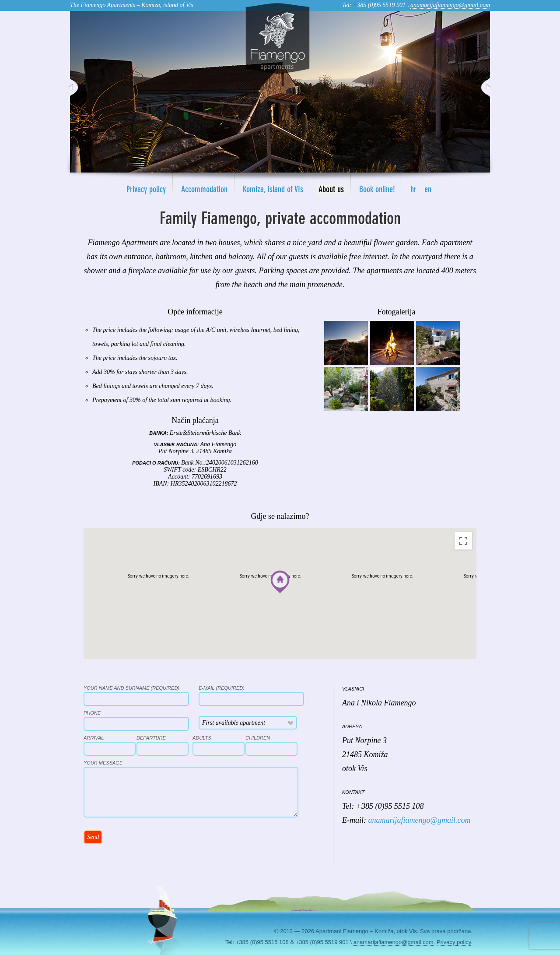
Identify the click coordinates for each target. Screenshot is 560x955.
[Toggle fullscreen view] (463, 541)
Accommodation (204, 190)
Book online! (377, 190)
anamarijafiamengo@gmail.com (450, 5)
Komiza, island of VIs (273, 190)
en (428, 190)
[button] (280, 582)
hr (413, 190)
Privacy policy (146, 190)
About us (331, 190)
